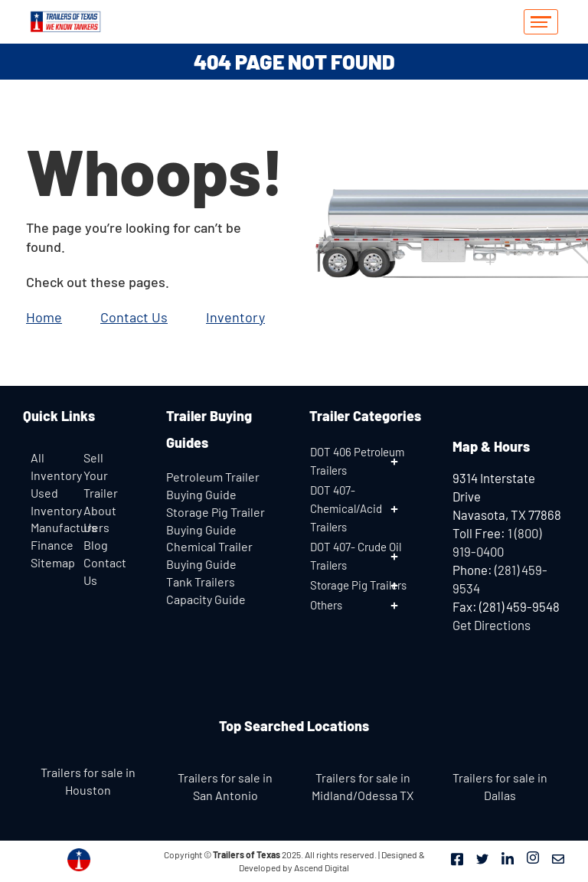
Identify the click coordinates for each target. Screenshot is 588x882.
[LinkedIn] (508, 857)
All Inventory (53, 466)
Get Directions (492, 625)
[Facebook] (457, 857)
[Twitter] (482, 857)
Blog (96, 545)
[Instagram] (533, 858)
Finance (52, 545)
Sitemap (53, 562)
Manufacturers (70, 527)
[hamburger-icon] (541, 22)
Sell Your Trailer (101, 475)
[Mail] (558, 857)
